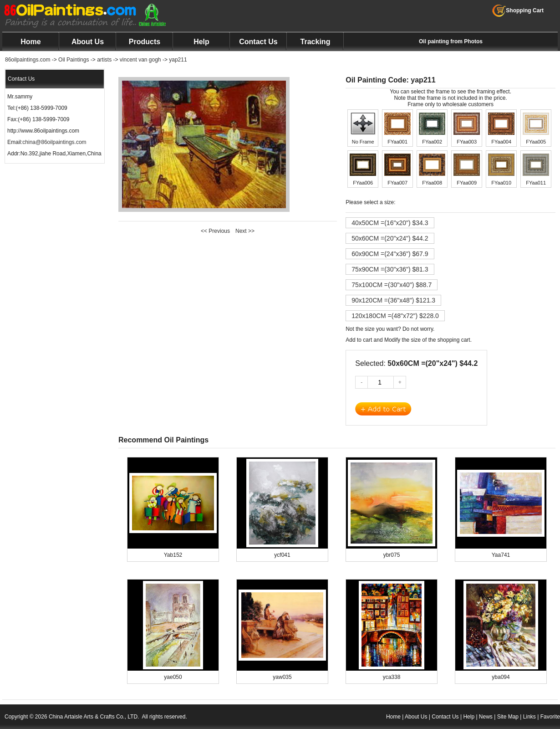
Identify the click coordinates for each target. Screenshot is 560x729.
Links (529, 717)
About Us (88, 42)
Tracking (316, 42)
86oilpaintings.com (28, 60)
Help (201, 42)
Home (31, 42)
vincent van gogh (140, 60)
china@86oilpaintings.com (54, 142)
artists (104, 60)
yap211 (178, 60)
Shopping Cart (518, 10)
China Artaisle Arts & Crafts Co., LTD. (94, 717)
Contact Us (258, 42)
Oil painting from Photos (451, 41)
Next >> (245, 231)
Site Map (508, 717)
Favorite (550, 717)
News (486, 717)
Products (145, 42)
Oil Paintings (74, 60)
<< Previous (215, 231)
